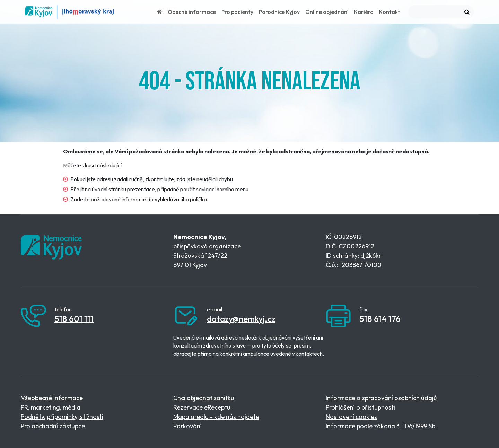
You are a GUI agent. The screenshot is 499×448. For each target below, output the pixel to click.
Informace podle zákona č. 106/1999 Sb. (381, 426)
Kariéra (364, 12)
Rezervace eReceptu (202, 407)
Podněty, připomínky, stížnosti (62, 417)
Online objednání (327, 12)
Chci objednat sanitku (204, 398)
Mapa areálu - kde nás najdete (216, 417)
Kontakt (389, 12)
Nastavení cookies (351, 417)
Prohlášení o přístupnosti (360, 407)
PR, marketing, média (51, 407)
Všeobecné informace (52, 398)
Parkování (187, 426)
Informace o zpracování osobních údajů (381, 398)
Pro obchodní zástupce (53, 426)
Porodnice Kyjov (279, 12)
